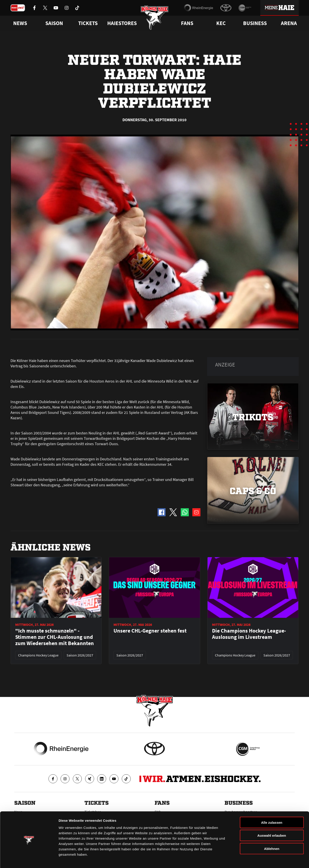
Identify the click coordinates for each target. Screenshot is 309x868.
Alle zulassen (272, 809)
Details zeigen (238, 859)
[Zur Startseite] (154, 18)
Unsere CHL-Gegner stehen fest (150, 631)
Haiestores (122, 23)
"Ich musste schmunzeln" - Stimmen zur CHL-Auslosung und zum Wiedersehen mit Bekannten (55, 637)
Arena (289, 23)
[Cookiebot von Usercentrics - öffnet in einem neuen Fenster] (29, 859)
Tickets (88, 23)
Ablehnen (272, 835)
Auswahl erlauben (272, 822)
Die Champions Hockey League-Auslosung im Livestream (249, 634)
